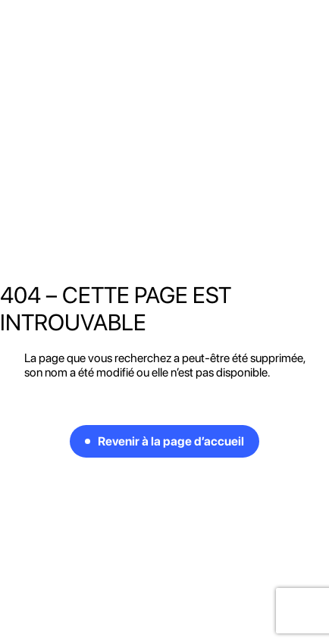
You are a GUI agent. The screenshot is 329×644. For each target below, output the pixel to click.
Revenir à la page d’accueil (171, 441)
